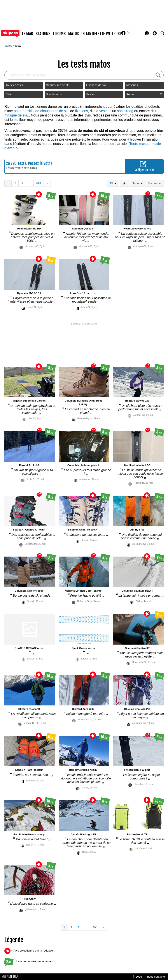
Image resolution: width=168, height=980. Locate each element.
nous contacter (157, 977)
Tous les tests (14, 85)
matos (73, 34)
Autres (144, 94)
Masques (132, 85)
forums (59, 34)
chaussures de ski (54, 111)
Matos (9, 46)
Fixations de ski (96, 85)
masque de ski (16, 115)
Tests (18, 46)
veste (103, 111)
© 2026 (137, 977)
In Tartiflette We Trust (101, 34)
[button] (155, 33)
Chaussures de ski (58, 85)
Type (137, 183)
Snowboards (54, 94)
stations (43, 34)
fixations (81, 111)
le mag (28, 34)
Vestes (90, 94)
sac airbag (125, 111)
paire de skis (24, 111)
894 (39, 183)
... (30, 183)
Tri (113, 183)
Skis (8, 94)
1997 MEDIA (11, 976)
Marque (154, 183)
